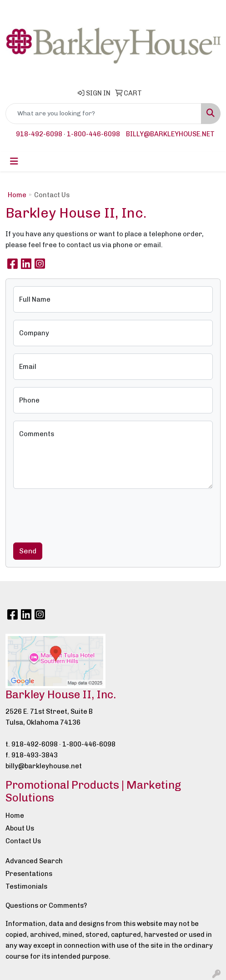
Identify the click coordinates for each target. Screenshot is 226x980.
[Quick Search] (103, 114)
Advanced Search (34, 861)
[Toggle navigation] (14, 161)
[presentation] (82, 514)
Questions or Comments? (46, 905)
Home (17, 195)
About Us (20, 828)
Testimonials (26, 886)
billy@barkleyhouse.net (170, 134)
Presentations (29, 874)
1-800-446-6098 (93, 134)
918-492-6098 (39, 134)
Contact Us (23, 841)
